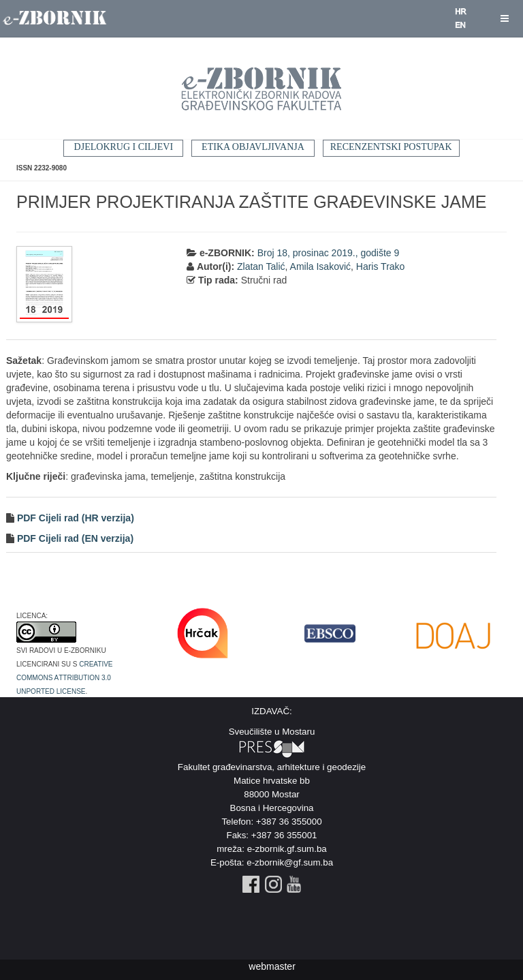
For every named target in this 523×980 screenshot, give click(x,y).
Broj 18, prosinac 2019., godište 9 (329, 253)
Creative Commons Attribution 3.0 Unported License (65, 677)
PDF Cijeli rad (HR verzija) (74, 518)
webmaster (272, 966)
